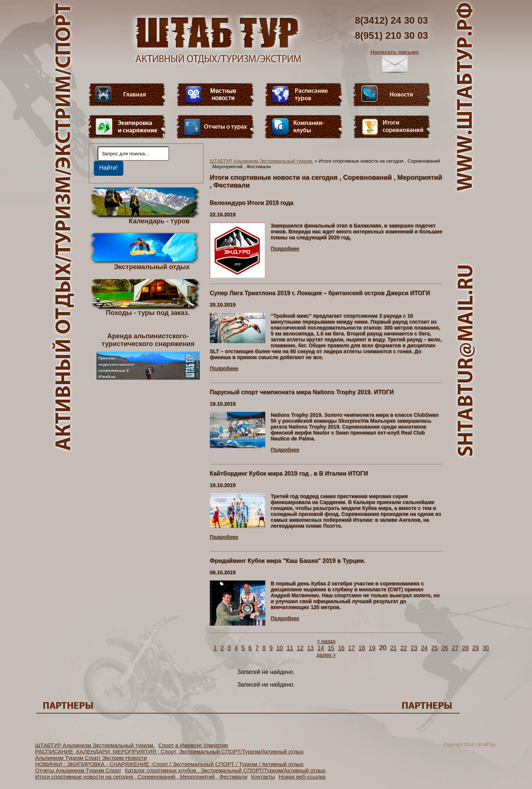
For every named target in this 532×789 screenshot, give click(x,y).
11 (290, 648)
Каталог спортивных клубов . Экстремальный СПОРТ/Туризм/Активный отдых (225, 770)
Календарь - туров (159, 221)
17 (351, 648)
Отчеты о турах (215, 127)
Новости (392, 95)
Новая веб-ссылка (302, 777)
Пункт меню (127, 127)
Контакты (263, 777)
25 (434, 648)
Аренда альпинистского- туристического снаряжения (148, 356)
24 (424, 648)
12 (300, 648)
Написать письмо (395, 61)
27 (455, 648)
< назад (326, 641)
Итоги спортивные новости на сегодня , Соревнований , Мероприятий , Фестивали (141, 777)
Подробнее (285, 248)
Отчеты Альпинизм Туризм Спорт (78, 770)
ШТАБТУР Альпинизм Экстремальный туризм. (262, 161)
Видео (215, 95)
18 (362, 648)
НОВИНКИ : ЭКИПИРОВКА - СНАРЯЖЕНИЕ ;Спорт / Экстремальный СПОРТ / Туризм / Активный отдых (169, 764)
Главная (127, 95)
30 (486, 648)
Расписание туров (304, 95)
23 (414, 648)
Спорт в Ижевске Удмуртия (193, 745)
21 (393, 648)
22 (403, 648)
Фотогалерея (392, 127)
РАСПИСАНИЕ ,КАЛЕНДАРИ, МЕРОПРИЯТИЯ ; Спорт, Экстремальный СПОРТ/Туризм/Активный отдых (169, 751)
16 (341, 648)
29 (475, 648)
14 (321, 648)
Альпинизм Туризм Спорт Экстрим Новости (91, 758)
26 (445, 648)
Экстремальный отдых (152, 267)
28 (465, 648)
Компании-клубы (304, 127)
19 (372, 648)
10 (280, 648)
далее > (326, 655)
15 (331, 648)
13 (310, 648)
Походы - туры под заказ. (148, 312)
